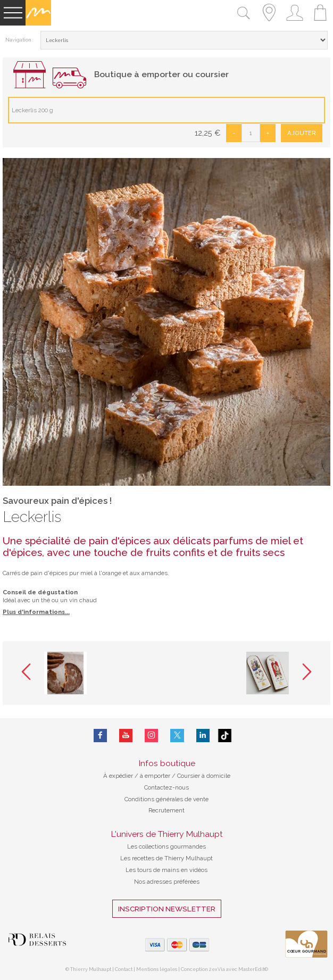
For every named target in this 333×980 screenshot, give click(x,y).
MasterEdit (251, 969)
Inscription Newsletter (167, 909)
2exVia (218, 969)
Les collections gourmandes (166, 846)
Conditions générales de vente (166, 799)
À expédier (119, 776)
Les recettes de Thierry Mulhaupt (166, 858)
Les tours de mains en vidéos (166, 870)
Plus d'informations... (36, 612)
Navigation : (19, 40)
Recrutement (166, 810)
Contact (124, 969)
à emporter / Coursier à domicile (184, 776)
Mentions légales (157, 969)
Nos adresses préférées (167, 882)
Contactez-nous (166, 787)
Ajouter (302, 133)
